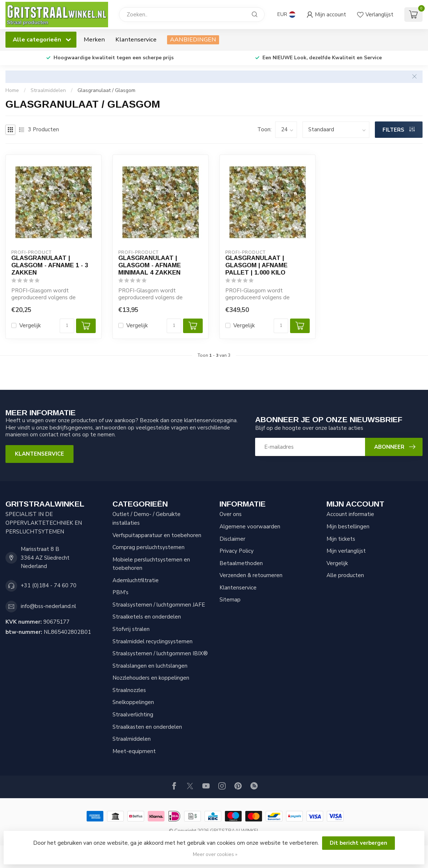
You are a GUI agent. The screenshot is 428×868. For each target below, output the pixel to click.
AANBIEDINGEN (193, 39)
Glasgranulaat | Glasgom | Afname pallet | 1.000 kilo (256, 265)
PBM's (120, 592)
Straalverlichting (133, 715)
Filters (399, 130)
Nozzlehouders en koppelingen (151, 678)
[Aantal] (67, 326)
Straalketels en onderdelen (147, 617)
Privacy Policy (237, 551)
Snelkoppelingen (133, 702)
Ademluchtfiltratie (136, 580)
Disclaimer (232, 539)
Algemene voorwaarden (250, 527)
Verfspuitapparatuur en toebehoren (157, 535)
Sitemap (230, 600)
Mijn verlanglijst (346, 551)
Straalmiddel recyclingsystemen (152, 641)
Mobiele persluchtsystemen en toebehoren (151, 564)
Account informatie (350, 514)
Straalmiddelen (48, 90)
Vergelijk (30, 326)
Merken (94, 39)
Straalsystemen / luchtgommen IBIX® (160, 653)
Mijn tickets (341, 539)
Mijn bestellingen (348, 527)
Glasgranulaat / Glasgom (106, 90)
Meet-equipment (134, 751)
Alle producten (345, 575)
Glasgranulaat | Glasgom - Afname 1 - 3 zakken (50, 265)
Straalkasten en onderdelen (147, 727)
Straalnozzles (129, 690)
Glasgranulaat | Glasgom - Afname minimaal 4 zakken (150, 265)
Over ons (231, 514)
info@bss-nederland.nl (48, 606)
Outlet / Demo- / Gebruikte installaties (146, 519)
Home (12, 90)
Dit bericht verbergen (358, 843)
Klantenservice (136, 39)
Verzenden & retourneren (251, 575)
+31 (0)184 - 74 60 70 (49, 585)
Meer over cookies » (215, 854)
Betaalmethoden (241, 563)
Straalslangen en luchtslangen (150, 666)
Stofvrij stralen (131, 629)
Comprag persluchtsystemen (148, 547)
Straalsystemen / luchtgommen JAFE (159, 605)
